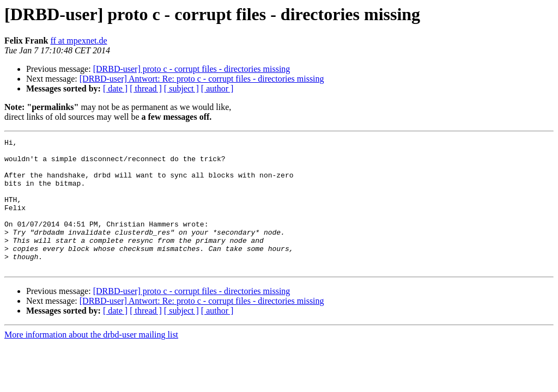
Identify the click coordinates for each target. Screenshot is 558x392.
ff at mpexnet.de (78, 41)
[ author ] (217, 88)
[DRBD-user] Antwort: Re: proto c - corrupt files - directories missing (202, 79)
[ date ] (115, 88)
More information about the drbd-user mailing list (91, 361)
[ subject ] (181, 88)
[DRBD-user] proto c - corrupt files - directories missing (192, 69)
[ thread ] (146, 88)
